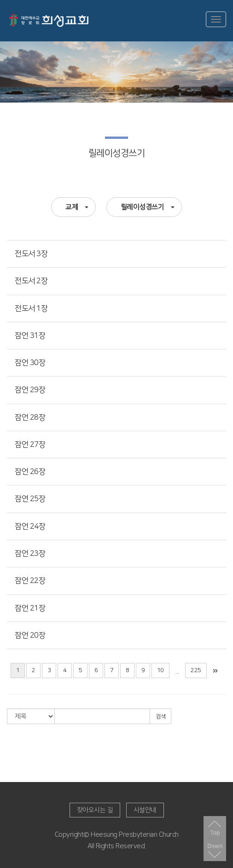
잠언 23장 (30, 554)
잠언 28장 (30, 417)
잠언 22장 (30, 581)
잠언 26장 (30, 472)
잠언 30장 (30, 363)
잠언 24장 (30, 526)
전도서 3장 (31, 254)
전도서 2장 (31, 281)
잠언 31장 (30, 336)
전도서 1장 (31, 308)
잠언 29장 (30, 390)
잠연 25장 (30, 499)
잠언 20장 (30, 635)
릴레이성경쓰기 (148, 207)
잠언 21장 (30, 608)
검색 (160, 717)
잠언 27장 (30, 445)
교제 (77, 207)
